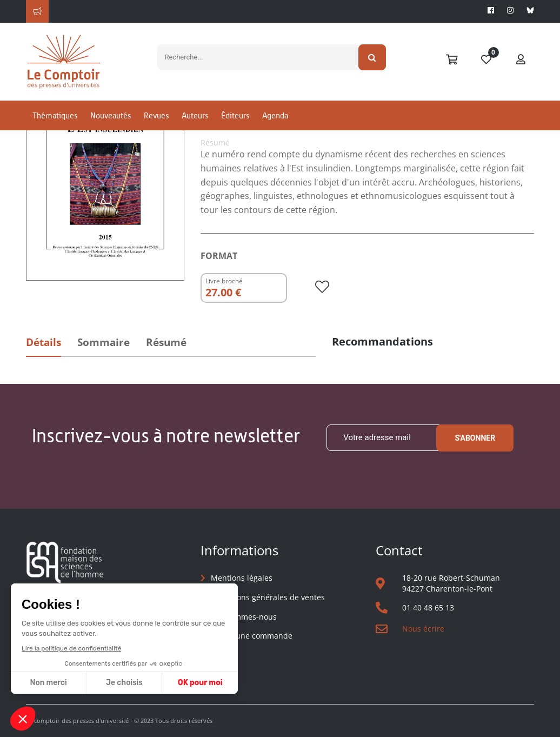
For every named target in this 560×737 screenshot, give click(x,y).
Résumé (166, 342)
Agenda (275, 115)
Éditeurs (235, 115)
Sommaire (104, 342)
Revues (156, 115)
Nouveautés (111, 115)
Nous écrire (423, 629)
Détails (44, 342)
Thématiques (55, 115)
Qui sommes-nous (244, 617)
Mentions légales (242, 578)
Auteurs (195, 115)
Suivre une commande (252, 636)
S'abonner (475, 438)
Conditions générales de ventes (268, 597)
